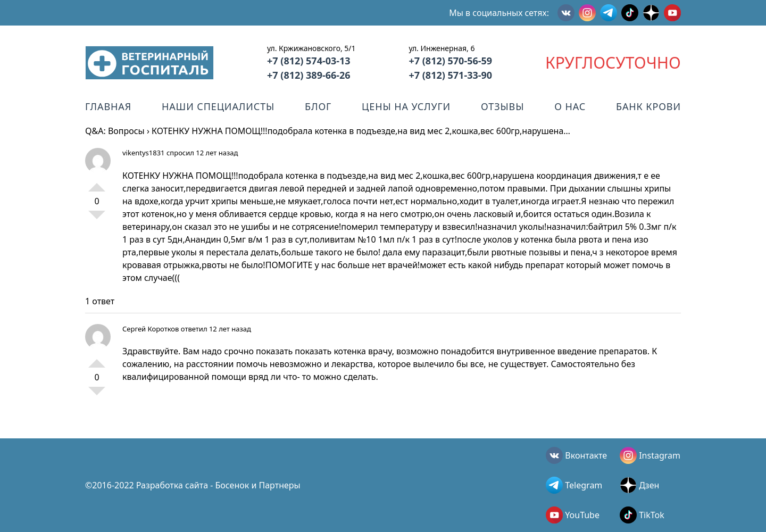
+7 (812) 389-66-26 (309, 75)
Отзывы (502, 106)
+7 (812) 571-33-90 (450, 75)
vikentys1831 (144, 153)
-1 (97, 219)
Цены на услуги (406, 106)
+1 (97, 183)
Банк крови (648, 106)
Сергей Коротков (151, 329)
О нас (570, 106)
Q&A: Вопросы (115, 131)
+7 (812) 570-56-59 (450, 61)
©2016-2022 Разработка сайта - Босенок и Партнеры (193, 485)
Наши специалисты (218, 106)
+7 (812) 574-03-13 (309, 61)
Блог (318, 106)
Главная (108, 106)
